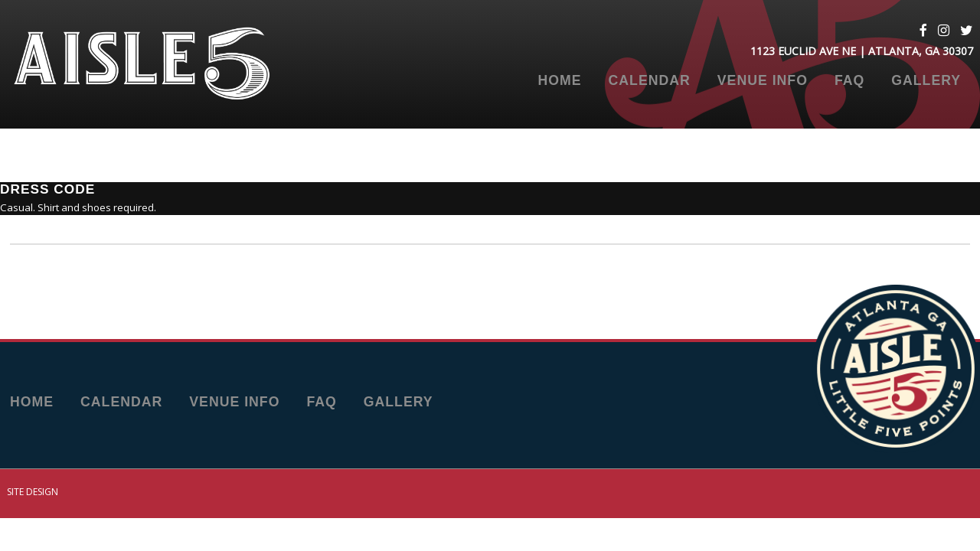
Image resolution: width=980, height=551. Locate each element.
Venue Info (763, 81)
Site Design (33, 492)
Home (559, 81)
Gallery (926, 81)
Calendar (650, 81)
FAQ (849, 81)
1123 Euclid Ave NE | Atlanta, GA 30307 (862, 51)
